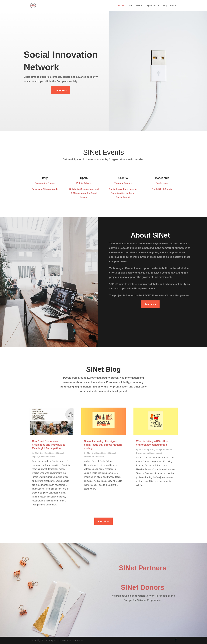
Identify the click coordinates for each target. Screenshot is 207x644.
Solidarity (99, 457)
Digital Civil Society (162, 189)
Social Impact (156, 453)
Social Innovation (47, 457)
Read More (150, 304)
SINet (130, 6)
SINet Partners (143, 568)
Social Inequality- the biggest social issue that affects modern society (103, 445)
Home (121, 6)
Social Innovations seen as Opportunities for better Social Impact (123, 193)
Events (139, 6)
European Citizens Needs (45, 189)
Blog (165, 6)
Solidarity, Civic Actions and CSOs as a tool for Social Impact (84, 193)
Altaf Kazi (39, 453)
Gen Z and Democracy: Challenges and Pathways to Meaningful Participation (49, 445)
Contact (174, 6)
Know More (61, 90)
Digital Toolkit (152, 6)
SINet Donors (143, 587)
